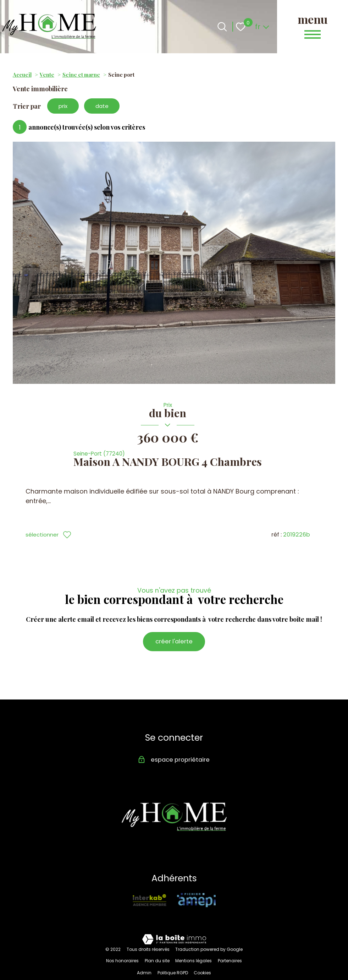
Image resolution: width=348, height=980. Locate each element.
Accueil (22, 75)
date (106, 106)
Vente (47, 75)
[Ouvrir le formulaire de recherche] (222, 27)
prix (64, 106)
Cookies (202, 964)
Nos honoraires (122, 952)
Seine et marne (81, 75)
